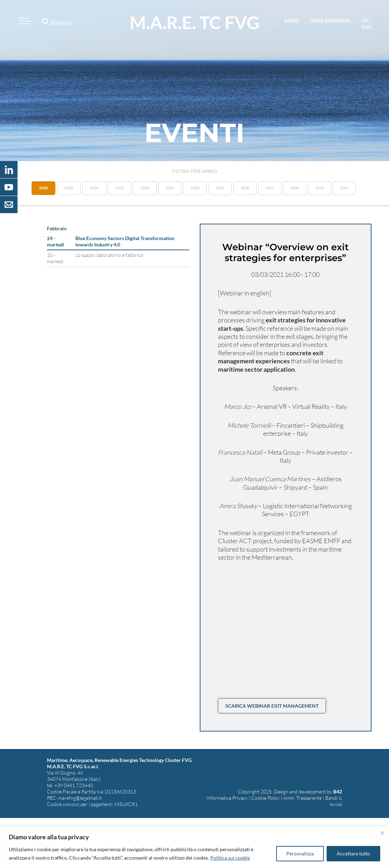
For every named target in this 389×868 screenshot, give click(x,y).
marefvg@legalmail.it (80, 798)
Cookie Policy (265, 798)
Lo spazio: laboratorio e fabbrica (109, 255)
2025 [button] (69, 188)
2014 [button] (344, 188)
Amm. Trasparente (302, 798)
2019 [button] (220, 188)
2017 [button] (270, 188)
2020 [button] (195, 188)
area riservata (330, 20)
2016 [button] (295, 188)
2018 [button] (245, 188)
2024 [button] (94, 188)
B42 (338, 792)
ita (365, 20)
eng (366, 27)
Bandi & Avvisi (334, 801)
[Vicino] (382, 833)
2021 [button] (170, 188)
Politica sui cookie (230, 858)
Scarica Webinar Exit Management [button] (272, 706)
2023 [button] (120, 188)
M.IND (292, 20)
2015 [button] (319, 188)
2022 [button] (145, 188)
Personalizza (300, 853)
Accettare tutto (353, 853)
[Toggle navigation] (24, 21)
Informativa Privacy (227, 798)
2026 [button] (43, 188)
